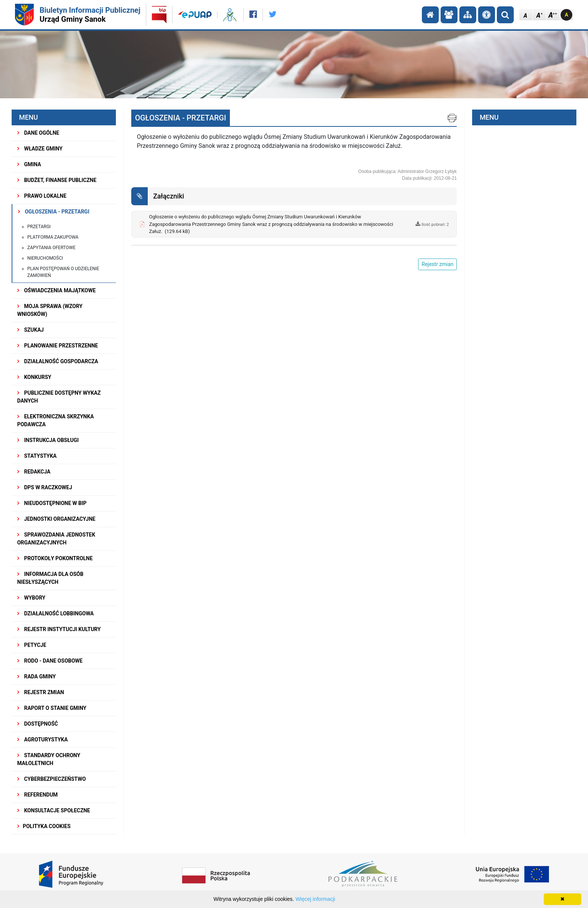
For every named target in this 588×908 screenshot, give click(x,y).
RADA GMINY (37, 676)
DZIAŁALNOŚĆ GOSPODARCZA (58, 361)
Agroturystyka (43, 740)
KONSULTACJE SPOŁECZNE (54, 810)
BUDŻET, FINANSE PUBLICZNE (57, 180)
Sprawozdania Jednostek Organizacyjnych (56, 539)
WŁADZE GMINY (40, 149)
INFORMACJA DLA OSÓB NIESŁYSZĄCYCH (50, 578)
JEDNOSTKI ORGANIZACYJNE (56, 519)
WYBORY (31, 598)
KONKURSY (34, 377)
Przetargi (39, 227)
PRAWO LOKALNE (42, 196)
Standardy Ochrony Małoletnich (49, 759)
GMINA (29, 164)
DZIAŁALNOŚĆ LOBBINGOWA (55, 613)
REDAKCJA (34, 472)
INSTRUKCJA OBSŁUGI (48, 440)
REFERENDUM (37, 795)
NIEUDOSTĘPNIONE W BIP (52, 503)
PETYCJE (32, 645)
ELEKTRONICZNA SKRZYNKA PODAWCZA (55, 420)
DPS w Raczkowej (45, 487)
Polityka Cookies (44, 826)
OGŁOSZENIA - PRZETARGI (54, 212)
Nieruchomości (45, 258)
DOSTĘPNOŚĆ (38, 724)
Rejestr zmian (41, 692)
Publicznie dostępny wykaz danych (59, 397)
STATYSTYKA (37, 456)
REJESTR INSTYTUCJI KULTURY (59, 629)
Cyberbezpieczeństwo (52, 779)
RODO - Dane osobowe (50, 661)
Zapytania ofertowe (52, 248)
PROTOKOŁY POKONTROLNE (55, 558)
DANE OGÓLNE (38, 133)
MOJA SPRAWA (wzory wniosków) (50, 310)
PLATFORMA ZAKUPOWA (53, 237)
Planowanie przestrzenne (58, 346)
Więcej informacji (315, 899)
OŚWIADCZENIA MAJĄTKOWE (56, 290)
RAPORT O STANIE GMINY (52, 708)
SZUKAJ (31, 330)
